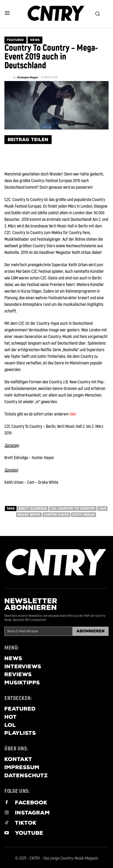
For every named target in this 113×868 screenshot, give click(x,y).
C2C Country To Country (73, 509)
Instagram (32, 813)
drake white (29, 515)
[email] (38, 631)
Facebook (31, 802)
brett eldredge (33, 509)
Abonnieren (90, 631)
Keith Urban (84, 515)
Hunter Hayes (56, 515)
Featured (15, 40)
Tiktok (26, 823)
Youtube (29, 833)
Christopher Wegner (28, 78)
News (35, 40)
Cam (102, 509)
